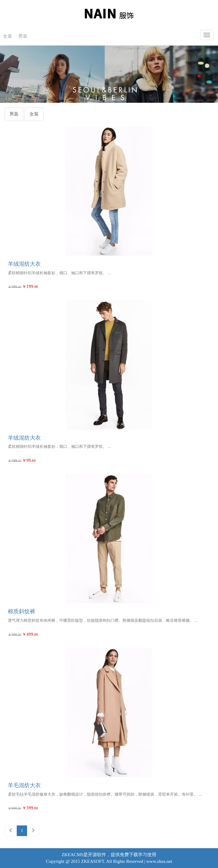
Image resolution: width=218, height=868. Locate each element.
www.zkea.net (159, 861)
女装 (8, 36)
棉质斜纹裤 (22, 611)
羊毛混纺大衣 (24, 785)
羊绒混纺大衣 (24, 264)
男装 (23, 36)
